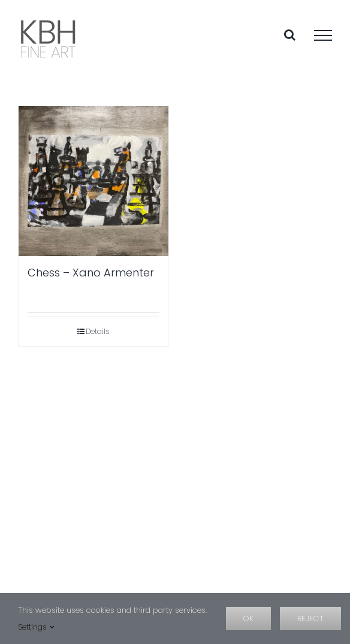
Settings (36, 627)
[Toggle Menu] (323, 35)
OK (248, 619)
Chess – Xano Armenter (91, 273)
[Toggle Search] (290, 35)
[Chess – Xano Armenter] (93, 181)
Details (97, 331)
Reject (310, 619)
